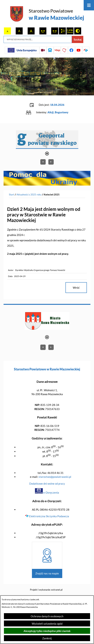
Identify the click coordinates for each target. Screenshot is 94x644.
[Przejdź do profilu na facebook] (72, 50)
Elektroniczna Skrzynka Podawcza (47, 516)
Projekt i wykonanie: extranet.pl (46, 590)
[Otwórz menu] (89, 5)
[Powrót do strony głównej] (12, 195)
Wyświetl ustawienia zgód (47, 624)
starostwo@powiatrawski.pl (55, 477)
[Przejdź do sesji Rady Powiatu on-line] (43, 50)
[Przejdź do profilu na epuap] (86, 50)
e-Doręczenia (47, 493)
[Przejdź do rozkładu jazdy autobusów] (50, 50)
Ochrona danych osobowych (47, 616)
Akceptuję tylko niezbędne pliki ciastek (47, 631)
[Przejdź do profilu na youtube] (79, 50)
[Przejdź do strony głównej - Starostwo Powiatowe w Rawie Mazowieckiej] (47, 14)
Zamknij (47, 638)
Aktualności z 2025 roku (29, 195)
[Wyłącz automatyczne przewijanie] (47, 154)
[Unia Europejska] (22, 50)
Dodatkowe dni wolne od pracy (47, 484)
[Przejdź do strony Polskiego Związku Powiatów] (64, 50)
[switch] (43, 31)
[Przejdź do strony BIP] (57, 50)
